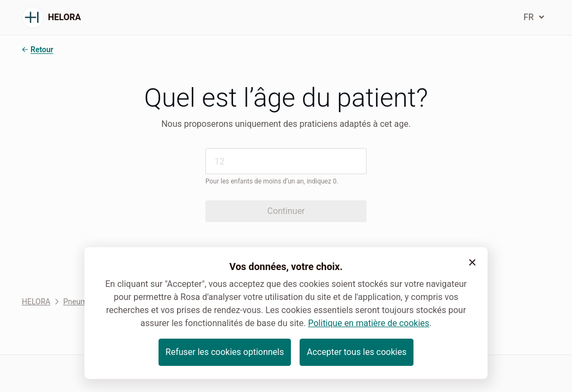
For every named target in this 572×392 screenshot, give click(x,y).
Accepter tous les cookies (357, 352)
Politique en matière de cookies (369, 323)
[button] (472, 262)
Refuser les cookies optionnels (225, 352)
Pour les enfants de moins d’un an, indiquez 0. (272, 181)
